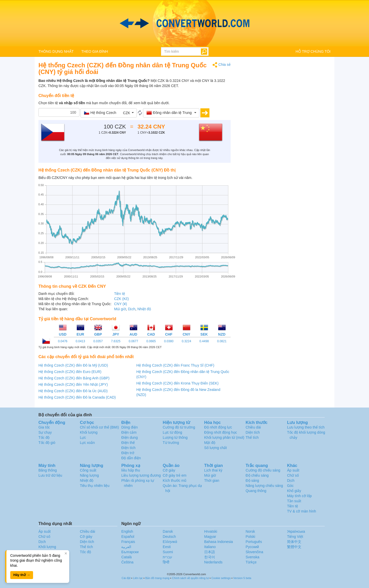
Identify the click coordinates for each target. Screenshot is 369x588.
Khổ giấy (294, 491)
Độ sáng (252, 480)
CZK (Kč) (121, 299)
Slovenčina (254, 552)
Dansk (168, 531)
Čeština (127, 562)
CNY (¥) (120, 304)
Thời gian (212, 480)
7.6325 (116, 341)
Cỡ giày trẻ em (175, 475)
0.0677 (133, 341)
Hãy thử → (22, 575)
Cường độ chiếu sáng (263, 470)
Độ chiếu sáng (257, 475)
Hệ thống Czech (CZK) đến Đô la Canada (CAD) (77, 397)
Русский (252, 547)
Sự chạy (45, 432)
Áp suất (293, 470)
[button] (109, 113)
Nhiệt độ (144, 309)
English (127, 531)
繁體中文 (294, 547)
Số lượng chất (216, 448)
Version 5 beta (242, 578)
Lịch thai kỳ (213, 470)
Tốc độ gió (47, 443)
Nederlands (213, 562)
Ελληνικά (170, 542)
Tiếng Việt (295, 537)
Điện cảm (129, 432)
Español (128, 537)
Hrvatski (211, 531)
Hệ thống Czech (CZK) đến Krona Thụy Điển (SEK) (177, 383)
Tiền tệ (120, 294)
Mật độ (210, 443)
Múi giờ (120, 309)
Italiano (210, 547)
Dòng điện (129, 427)
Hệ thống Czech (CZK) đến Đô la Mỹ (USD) (73, 365)
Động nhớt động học (221, 432)
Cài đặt (126, 578)
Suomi (168, 552)
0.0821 (222, 341)
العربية (126, 547)
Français (128, 542)
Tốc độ (44, 437)
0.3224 (186, 341)
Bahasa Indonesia (219, 542)
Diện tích (253, 432)
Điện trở (128, 453)
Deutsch (169, 537)
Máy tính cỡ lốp (299, 496)
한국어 (210, 557)
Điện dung (129, 437)
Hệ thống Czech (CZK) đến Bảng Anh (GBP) (74, 378)
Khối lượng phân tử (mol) (224, 437)
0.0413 (80, 341)
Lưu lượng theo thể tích (306, 427)
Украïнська (296, 531)
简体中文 (294, 542)
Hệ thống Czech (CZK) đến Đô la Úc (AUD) (73, 391)
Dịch (132, 309)
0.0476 (63, 341)
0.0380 (169, 341)
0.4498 (204, 341)
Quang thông (256, 491)
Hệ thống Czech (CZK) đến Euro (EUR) (70, 372)
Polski (250, 537)
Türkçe (251, 562)
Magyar (210, 537)
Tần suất (294, 501)
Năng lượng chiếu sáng (264, 486)
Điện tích (128, 448)
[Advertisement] (284, 98)
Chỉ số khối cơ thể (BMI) (99, 427)
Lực (83, 437)
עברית (167, 557)
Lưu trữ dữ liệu (50, 475)
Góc (290, 486)
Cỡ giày (169, 470)
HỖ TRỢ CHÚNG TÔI (313, 51)
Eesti (167, 547)
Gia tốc (44, 427)
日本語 (210, 552)
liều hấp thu (131, 470)
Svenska (252, 557)
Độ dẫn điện (131, 458)
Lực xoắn (87, 443)
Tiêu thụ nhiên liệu (95, 486)
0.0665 (151, 341)
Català (126, 557)
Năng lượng (89, 475)
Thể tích (252, 437)
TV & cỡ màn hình (301, 511)
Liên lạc (138, 578)
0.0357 (98, 341)
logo (184, 23)
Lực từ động (172, 432)
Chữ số (293, 475)
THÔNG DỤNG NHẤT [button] (56, 51)
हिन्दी (166, 562)
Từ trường (171, 443)
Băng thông (48, 470)
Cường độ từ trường (179, 427)
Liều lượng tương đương (141, 475)
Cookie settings (221, 578)
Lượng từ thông (175, 437)
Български (130, 552)
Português (254, 542)
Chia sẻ (222, 65)
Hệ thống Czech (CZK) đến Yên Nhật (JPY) (73, 384)
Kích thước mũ (175, 480)
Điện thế (128, 443)
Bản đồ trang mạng (157, 578)
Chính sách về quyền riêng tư (190, 578)
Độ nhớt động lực (218, 427)
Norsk (250, 531)
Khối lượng (89, 432)
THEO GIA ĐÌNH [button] (95, 51)
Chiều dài (253, 427)
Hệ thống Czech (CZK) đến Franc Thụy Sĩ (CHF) (175, 365)
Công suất (88, 470)
